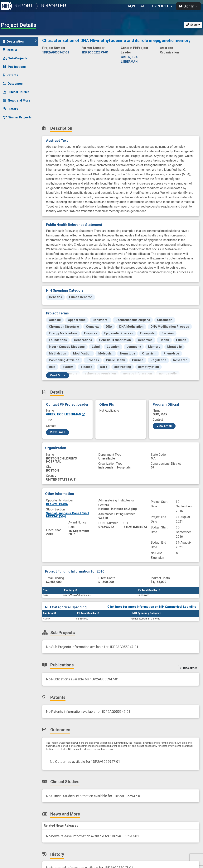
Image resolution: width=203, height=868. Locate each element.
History (10, 109)
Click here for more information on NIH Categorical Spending (152, 607)
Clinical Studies (16, 92)
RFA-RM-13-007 (57, 504)
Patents (10, 75)
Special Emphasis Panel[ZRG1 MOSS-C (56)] (68, 515)
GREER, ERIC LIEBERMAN (66, 414)
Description (20, 41)
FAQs (130, 6)
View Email (58, 432)
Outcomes (13, 84)
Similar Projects (17, 117)
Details (10, 50)
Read (58, 375)
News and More (17, 101)
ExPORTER (162, 6)
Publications (14, 67)
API (143, 6)
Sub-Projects (15, 58)
